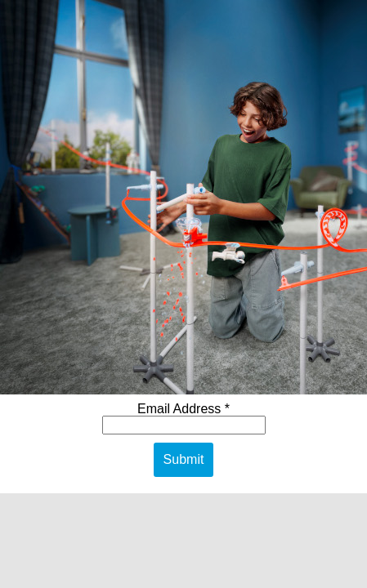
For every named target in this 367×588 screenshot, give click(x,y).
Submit (184, 459)
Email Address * (183, 409)
